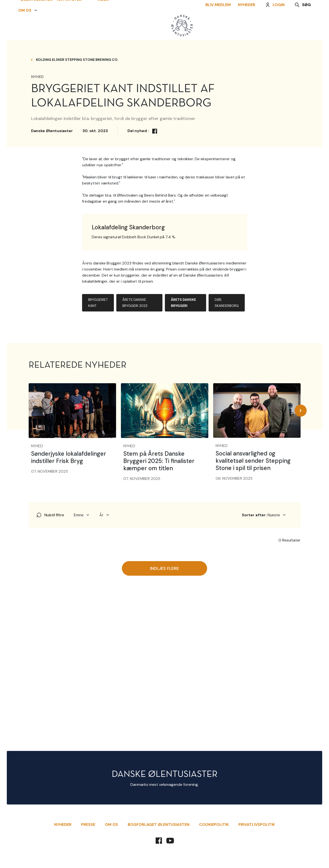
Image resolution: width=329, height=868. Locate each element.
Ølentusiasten (34, 20)
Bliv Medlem (220, 26)
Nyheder (249, 26)
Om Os (111, 824)
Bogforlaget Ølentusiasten (159, 824)
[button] (72, 20)
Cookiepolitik (214, 824)
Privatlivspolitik (257, 824)
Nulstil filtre (50, 674)
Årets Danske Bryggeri (183, 462)
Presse (88, 824)
